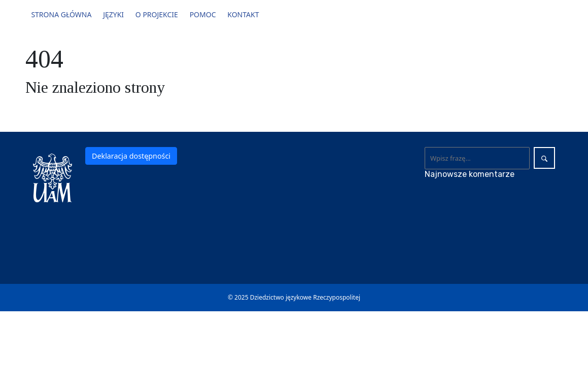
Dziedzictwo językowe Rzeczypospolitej (305, 297)
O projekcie (157, 14)
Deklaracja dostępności (131, 156)
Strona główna (61, 14)
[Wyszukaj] (477, 158)
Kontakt (243, 14)
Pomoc (203, 14)
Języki (113, 14)
